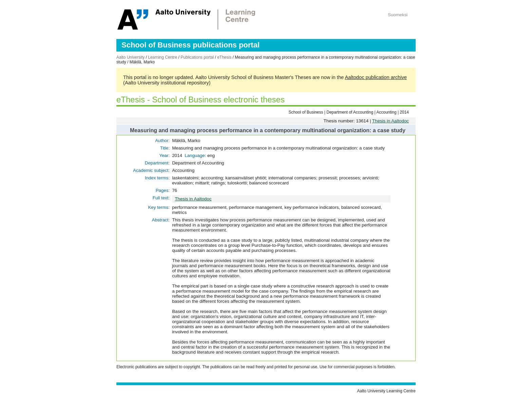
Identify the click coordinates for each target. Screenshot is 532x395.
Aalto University (130, 57)
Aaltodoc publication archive (376, 77)
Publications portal (197, 57)
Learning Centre (163, 57)
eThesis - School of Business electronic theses (201, 100)
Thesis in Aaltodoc (391, 121)
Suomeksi (398, 15)
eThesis (224, 57)
